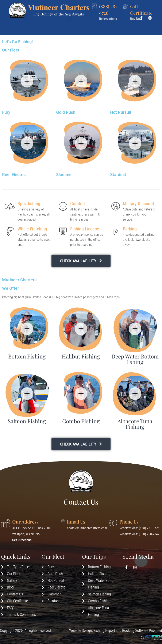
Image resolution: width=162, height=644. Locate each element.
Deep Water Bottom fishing (135, 359)
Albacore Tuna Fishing (135, 424)
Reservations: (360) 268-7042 (139, 534)
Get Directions (22, 540)
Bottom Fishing (27, 356)
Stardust (118, 175)
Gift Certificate (141, 9)
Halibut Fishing (81, 356)
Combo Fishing (81, 421)
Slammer (65, 175)
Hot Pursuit (121, 112)
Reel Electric (14, 175)
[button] (70, 27)
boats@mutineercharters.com (87, 528)
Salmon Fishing (27, 421)
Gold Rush (66, 112)
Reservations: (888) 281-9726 (139, 528)
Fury (6, 112)
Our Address (25, 522)
